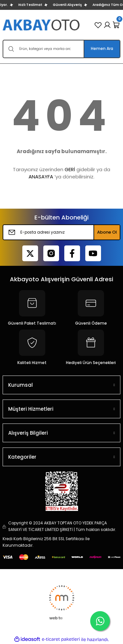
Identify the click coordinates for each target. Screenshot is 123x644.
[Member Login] (107, 25)
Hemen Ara (102, 49)
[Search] (61, 49)
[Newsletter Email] (61, 232)
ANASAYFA (41, 177)
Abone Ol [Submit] (107, 232)
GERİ (70, 169)
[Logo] (42, 25)
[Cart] (116, 25)
